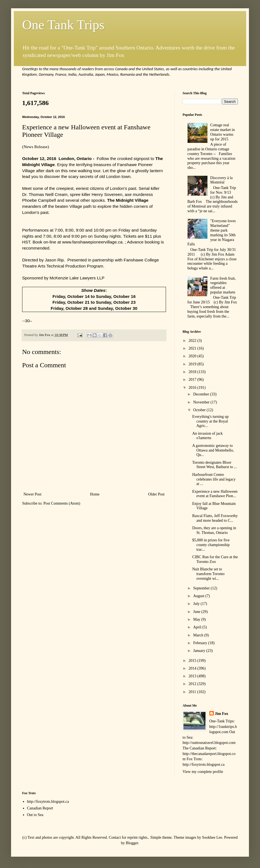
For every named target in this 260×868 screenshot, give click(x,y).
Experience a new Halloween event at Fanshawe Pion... (215, 494)
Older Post (157, 494)
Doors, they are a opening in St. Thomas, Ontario (214, 530)
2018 (193, 372)
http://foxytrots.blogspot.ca (48, 802)
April (198, 627)
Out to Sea (35, 815)
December (201, 394)
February (201, 643)
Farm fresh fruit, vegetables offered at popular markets (223, 285)
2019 (193, 364)
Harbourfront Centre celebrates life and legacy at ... (214, 479)
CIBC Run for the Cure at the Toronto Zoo (215, 559)
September (202, 588)
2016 (193, 388)
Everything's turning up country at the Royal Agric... (210, 421)
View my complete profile (203, 772)
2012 (193, 684)
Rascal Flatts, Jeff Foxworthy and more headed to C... (215, 518)
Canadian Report (40, 808)
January (200, 651)
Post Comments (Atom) (62, 503)
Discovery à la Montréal (221, 180)
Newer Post (32, 494)
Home (95, 494)
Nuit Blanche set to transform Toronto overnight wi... (208, 574)
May (197, 619)
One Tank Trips (63, 25)
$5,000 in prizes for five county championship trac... (211, 545)
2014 (193, 668)
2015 (193, 661)
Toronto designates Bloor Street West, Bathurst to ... (214, 465)
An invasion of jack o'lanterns (207, 436)
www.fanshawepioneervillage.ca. (94, 242)
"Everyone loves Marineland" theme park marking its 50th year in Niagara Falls (212, 233)
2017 (193, 380)
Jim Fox (222, 714)
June (197, 612)
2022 (193, 341)
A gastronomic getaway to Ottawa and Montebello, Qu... (213, 450)
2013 (193, 676)
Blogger (132, 843)
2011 (193, 692)
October (200, 410)
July (197, 604)
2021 (193, 348)
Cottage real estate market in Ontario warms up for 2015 (223, 132)
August (199, 596)
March (199, 635)
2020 (193, 356)
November (202, 402)
